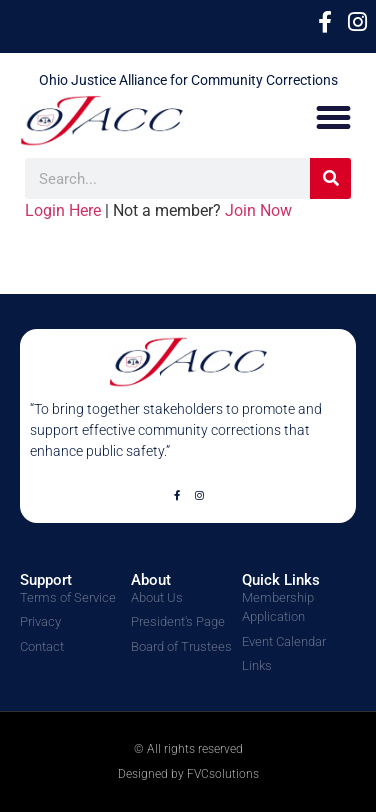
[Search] (330, 178)
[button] (334, 118)
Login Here (63, 210)
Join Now (258, 210)
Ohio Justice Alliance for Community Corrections (188, 80)
